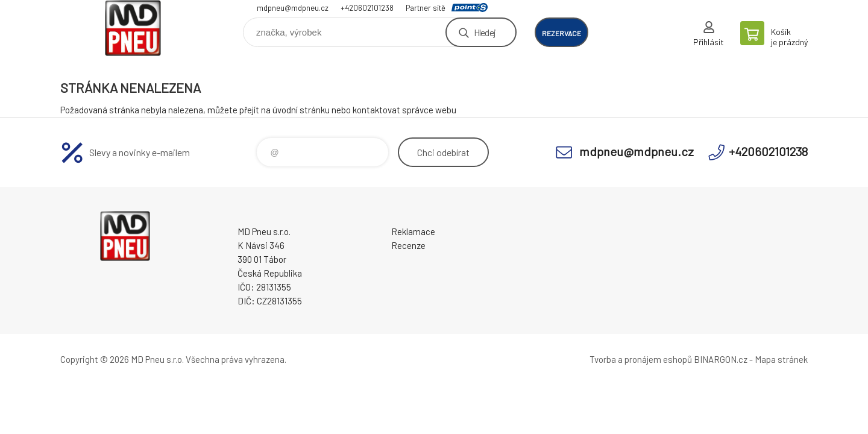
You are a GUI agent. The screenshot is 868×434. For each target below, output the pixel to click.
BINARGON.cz (721, 359)
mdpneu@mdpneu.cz (293, 8)
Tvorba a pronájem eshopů (641, 359)
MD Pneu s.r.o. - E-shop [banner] (133, 28)
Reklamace (413, 231)
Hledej (485, 32)
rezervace (561, 33)
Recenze (408, 245)
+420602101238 (367, 8)
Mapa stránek (781, 359)
